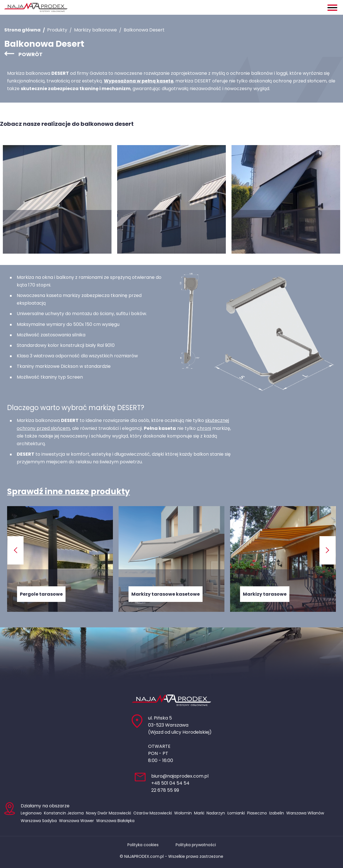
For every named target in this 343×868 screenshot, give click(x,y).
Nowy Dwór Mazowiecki (109, 813)
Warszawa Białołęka (115, 821)
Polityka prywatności (196, 845)
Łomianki (236, 813)
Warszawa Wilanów (305, 813)
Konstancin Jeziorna (64, 813)
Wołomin (183, 813)
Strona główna (22, 30)
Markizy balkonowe (95, 30)
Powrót (30, 54)
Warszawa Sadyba (39, 821)
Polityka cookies (143, 845)
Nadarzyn (216, 813)
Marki (199, 813)
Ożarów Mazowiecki (153, 813)
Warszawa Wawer (76, 821)
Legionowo (31, 813)
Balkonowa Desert (144, 30)
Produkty (57, 30)
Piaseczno (257, 813)
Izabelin (277, 813)
